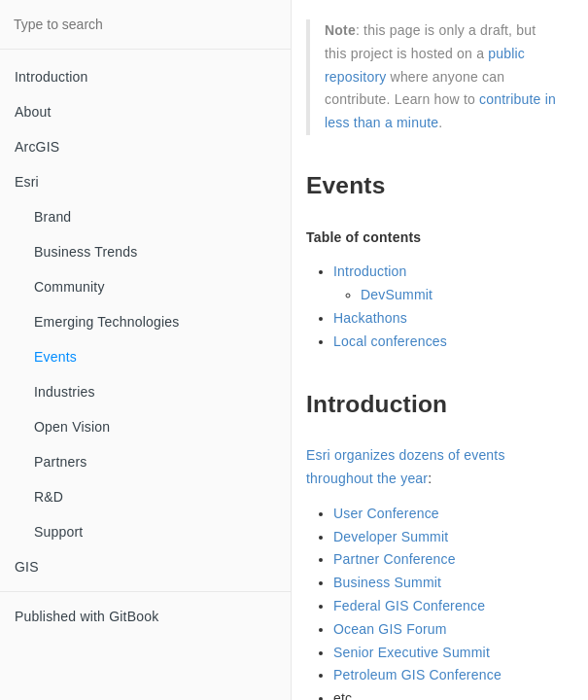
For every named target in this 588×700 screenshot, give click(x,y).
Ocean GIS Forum (390, 629)
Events (55, 357)
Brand (52, 217)
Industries (65, 392)
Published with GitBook (86, 616)
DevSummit (397, 295)
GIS (27, 567)
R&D (49, 497)
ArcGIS (37, 147)
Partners (61, 462)
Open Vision (72, 427)
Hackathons (370, 318)
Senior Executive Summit (412, 652)
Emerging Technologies (106, 322)
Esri (27, 182)
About (33, 112)
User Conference (386, 513)
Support (58, 532)
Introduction (52, 77)
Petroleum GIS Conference (417, 675)
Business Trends (86, 252)
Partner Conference (395, 559)
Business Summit (387, 582)
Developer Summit (391, 537)
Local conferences (390, 341)
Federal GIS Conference (409, 606)
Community (69, 287)
